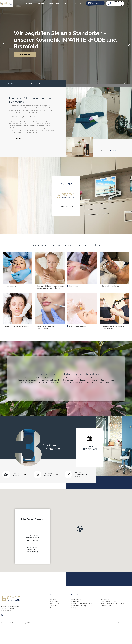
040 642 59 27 (9, 611)
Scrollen (9, 84)
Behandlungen (55, 604)
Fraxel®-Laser (106, 606)
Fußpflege (75, 608)
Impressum (113, 623)
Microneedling (10, 286)
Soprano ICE (105, 599)
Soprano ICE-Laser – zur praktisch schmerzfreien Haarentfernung (50, 287)
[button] (29, 84)
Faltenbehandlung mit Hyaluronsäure (46, 327)
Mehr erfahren (25, 54)
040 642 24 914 (9, 608)
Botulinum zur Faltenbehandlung (17, 326)
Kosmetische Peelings (78, 326)
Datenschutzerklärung (124, 623)
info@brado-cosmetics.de (10, 606)
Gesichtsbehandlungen (111, 286)
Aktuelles (53, 606)
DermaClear (74, 286)
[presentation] (3, 44)
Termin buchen (90, 457)
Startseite (53, 599)
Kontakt (52, 608)
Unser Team (54, 601)
